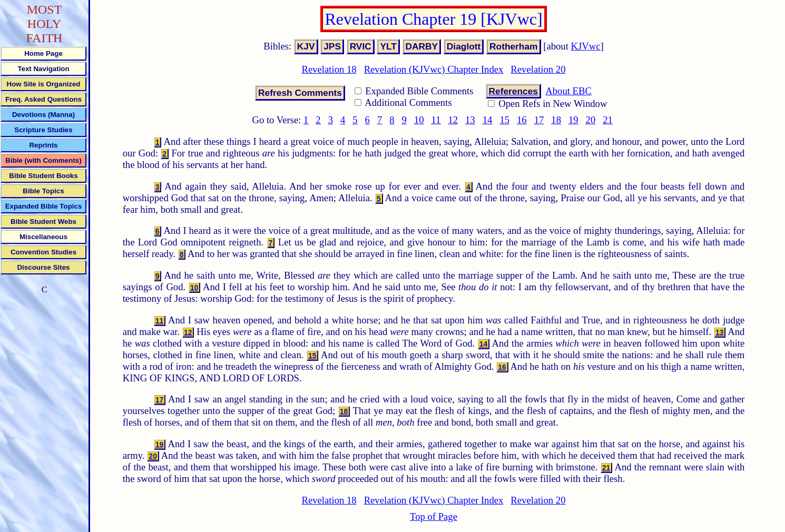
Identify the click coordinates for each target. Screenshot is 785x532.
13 (470, 120)
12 (453, 120)
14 (488, 120)
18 (556, 120)
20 (591, 120)
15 (504, 120)
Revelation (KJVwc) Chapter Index (434, 69)
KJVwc (586, 46)
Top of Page (434, 516)
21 (608, 120)
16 (522, 120)
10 (419, 120)
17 (539, 120)
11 (436, 120)
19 (573, 120)
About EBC (568, 91)
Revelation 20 (538, 69)
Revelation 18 (329, 69)
